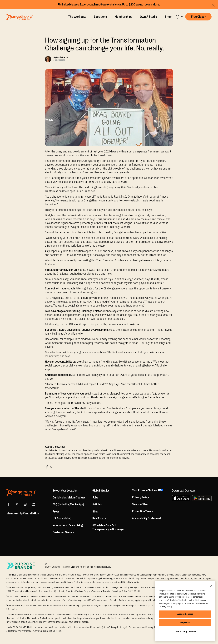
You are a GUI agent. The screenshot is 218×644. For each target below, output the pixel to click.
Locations (100, 17)
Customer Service (63, 532)
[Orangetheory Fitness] (21, 492)
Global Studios (101, 491)
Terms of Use (140, 505)
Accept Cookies (185, 614)
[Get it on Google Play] (202, 498)
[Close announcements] (213, 5)
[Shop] (95, 512)
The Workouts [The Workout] (77, 17)
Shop (168, 17)
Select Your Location (65, 491)
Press (56, 512)
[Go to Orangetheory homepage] (20, 17)
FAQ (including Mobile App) (68, 504)
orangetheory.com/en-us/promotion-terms (42, 631)
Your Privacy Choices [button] (144, 491)
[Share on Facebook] (47, 467)
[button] (179, 17)
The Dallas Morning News (58, 454)
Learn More (152, 5)
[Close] (211, 586)
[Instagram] (25, 504)
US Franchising (62, 518)
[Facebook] (8, 504)
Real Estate (99, 518)
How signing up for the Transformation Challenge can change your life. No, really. (104, 44)
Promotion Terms (142, 512)
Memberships (123, 17)
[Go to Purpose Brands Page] (21, 566)
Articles (97, 504)
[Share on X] (51, 467)
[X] (17, 504)
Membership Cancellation (23, 513)
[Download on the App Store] (181, 498)
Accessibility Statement (146, 518)
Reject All (185, 623)
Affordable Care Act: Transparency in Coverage (108, 527)
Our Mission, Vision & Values (69, 498)
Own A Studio (149, 17)
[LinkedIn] (34, 504)
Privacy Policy (140, 498)
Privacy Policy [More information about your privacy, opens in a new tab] (166, 606)
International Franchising (68, 525)
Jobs (95, 498)
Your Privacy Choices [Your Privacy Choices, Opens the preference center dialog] (185, 631)
